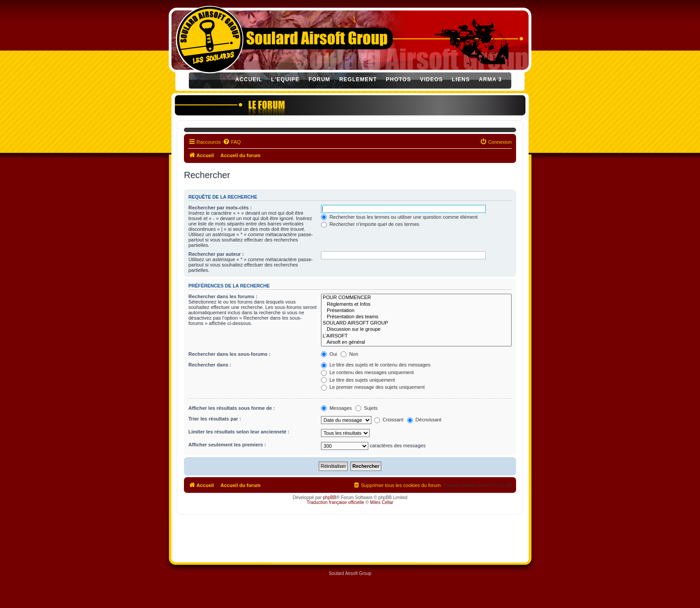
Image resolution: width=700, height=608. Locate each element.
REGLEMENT (358, 79)
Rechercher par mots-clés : (220, 208)
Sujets (367, 408)
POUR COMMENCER (416, 298)
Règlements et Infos (416, 304)
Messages (336, 408)
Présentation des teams (416, 317)
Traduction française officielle (335, 502)
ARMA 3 (490, 79)
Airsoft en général (416, 342)
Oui (329, 354)
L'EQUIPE (285, 79)
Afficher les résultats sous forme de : (232, 408)
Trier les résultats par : (215, 419)
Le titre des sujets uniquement (358, 380)
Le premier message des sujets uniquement (373, 387)
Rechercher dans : (210, 365)
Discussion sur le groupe (416, 329)
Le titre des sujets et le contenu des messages (376, 365)
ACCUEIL (249, 79)
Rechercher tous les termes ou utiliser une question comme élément (399, 217)
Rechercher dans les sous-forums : (229, 354)
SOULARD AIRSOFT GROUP (416, 323)
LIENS (461, 79)
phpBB (329, 498)
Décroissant (424, 420)
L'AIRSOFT (416, 336)
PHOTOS (398, 79)
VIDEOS (431, 79)
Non (349, 354)
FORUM (319, 79)
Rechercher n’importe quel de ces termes (370, 224)
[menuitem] (232, 142)
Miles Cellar (382, 502)
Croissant (389, 420)
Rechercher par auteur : (216, 254)
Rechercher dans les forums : (223, 296)
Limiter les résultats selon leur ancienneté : (239, 432)
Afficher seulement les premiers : (227, 445)
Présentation (416, 311)
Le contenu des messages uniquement (367, 372)
